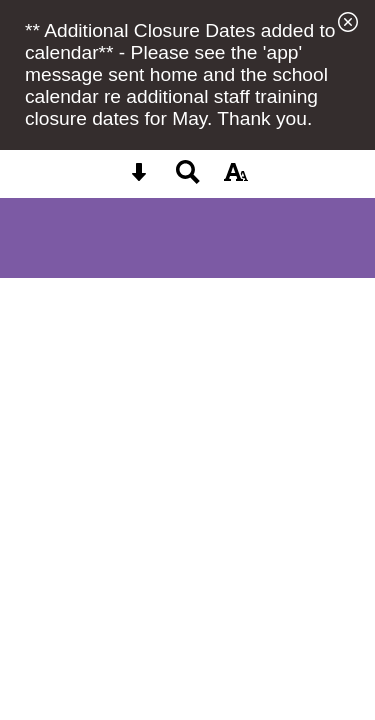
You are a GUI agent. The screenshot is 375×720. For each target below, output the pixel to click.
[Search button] (188, 178)
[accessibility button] (236, 178)
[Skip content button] (139, 178)
